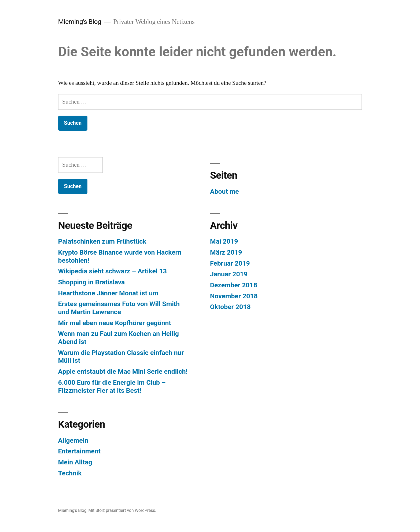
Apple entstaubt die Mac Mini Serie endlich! (123, 371)
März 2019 (226, 252)
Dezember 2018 (234, 285)
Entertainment (79, 451)
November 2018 (234, 296)
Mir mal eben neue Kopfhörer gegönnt (115, 323)
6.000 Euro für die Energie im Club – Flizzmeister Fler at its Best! (112, 386)
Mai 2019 (224, 241)
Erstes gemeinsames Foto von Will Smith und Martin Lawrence (119, 308)
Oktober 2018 (230, 307)
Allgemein (73, 440)
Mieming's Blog (80, 22)
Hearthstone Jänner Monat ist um (108, 293)
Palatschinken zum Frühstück (102, 241)
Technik (70, 473)
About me (224, 191)
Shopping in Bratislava (92, 282)
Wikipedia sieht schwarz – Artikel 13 (113, 271)
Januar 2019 (229, 274)
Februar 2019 (230, 263)
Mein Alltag (75, 462)
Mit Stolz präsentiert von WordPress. (122, 510)
